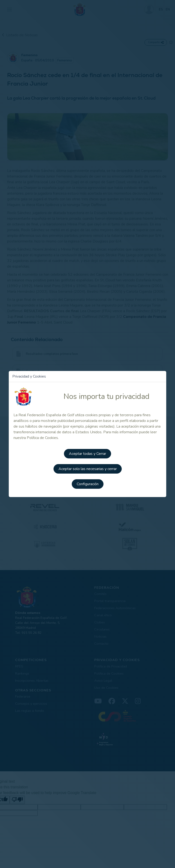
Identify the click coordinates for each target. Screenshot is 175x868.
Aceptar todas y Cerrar (87, 454)
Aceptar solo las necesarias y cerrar (88, 469)
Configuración (88, 484)
